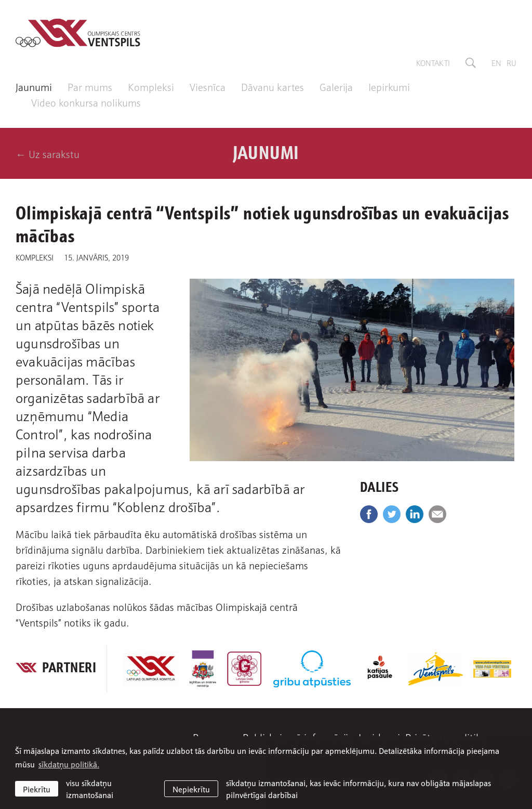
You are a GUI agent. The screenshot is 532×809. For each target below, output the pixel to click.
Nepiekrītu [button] (191, 789)
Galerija (336, 86)
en (496, 62)
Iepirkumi (389, 86)
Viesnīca (208, 86)
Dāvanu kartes (272, 86)
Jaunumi (34, 86)
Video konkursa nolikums (86, 102)
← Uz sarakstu (48, 153)
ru (511, 62)
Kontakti (433, 62)
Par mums (90, 86)
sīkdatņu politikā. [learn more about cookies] (69, 764)
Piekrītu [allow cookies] (37, 789)
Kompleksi (151, 86)
